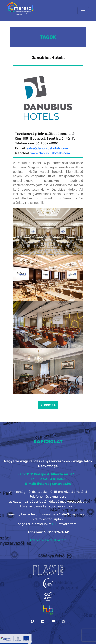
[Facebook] (32, 621)
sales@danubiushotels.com (47, 148)
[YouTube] (53, 621)
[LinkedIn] (43, 621)
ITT (54, 524)
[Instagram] (64, 621)
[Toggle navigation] (83, 11)
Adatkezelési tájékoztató (48, 540)
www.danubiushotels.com (50, 153)
